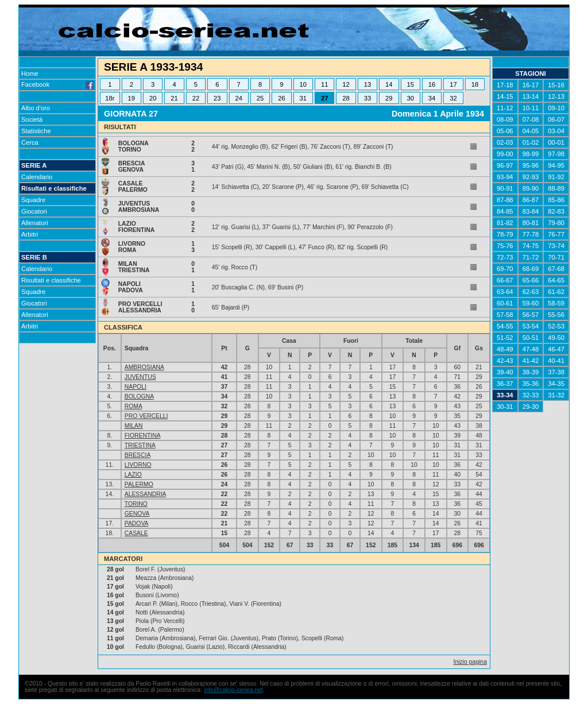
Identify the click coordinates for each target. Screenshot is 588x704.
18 (475, 84)
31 (303, 98)
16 (432, 84)
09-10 (556, 108)
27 (324, 98)
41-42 (531, 361)
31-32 (556, 395)
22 (196, 98)
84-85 (505, 211)
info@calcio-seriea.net (233, 690)
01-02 (531, 142)
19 (131, 98)
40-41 (556, 361)
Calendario (37, 177)
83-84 (531, 211)
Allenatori (35, 223)
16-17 (531, 85)
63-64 (505, 292)
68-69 (531, 269)
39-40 (505, 372)
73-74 (556, 246)
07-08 (531, 119)
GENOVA (137, 514)
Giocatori (34, 211)
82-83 (556, 211)
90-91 (505, 188)
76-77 (556, 234)
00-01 (556, 142)
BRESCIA (138, 455)
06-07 (556, 119)
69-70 (505, 269)
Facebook (57, 84)
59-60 (531, 303)
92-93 (531, 177)
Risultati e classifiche (54, 188)
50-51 (531, 338)
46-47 (556, 349)
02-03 (505, 142)
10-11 (531, 108)
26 (281, 98)
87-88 (505, 200)
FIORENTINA (142, 436)
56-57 (531, 315)
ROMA (134, 406)
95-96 (531, 165)
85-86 (556, 200)
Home (30, 74)
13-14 (531, 96)
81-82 (505, 223)
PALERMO (139, 484)
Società (32, 119)
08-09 (505, 119)
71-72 (531, 257)
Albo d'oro (36, 108)
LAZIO (133, 475)
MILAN (134, 426)
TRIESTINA (140, 445)
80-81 (531, 223)
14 (389, 84)
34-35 (556, 384)
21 (174, 98)
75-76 (505, 246)
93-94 (505, 177)
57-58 (505, 315)
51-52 (505, 338)
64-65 (556, 280)
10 (303, 84)
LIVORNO (138, 465)
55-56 (556, 315)
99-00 (505, 154)
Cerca (30, 142)
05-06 (505, 131)
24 (238, 98)
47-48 (531, 349)
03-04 (556, 131)
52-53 (556, 326)
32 (453, 98)
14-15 (505, 96)
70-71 (556, 257)
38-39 (531, 372)
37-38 (556, 372)
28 (346, 98)
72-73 (505, 257)
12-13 (556, 96)
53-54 (531, 326)
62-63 (531, 292)
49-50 (556, 338)
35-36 (531, 384)
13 (367, 84)
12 (346, 84)
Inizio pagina (470, 662)
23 (217, 98)
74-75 (531, 246)
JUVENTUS (140, 377)
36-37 (505, 384)
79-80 (556, 223)
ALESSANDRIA (145, 494)
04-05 (531, 131)
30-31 (505, 407)
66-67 (505, 280)
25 (260, 98)
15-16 (556, 85)
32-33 (531, 395)
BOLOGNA (139, 397)
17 (453, 84)
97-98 (556, 154)
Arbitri (30, 234)
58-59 (556, 303)
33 (367, 98)
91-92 (556, 177)
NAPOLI (136, 387)
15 (410, 84)
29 (389, 98)
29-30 (531, 407)
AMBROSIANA (144, 367)
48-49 (505, 349)
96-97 (505, 165)
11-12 (505, 108)
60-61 (505, 303)
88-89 (556, 188)
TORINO (136, 504)
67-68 (556, 269)
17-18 (505, 85)
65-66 (531, 280)
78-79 (505, 234)
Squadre (33, 200)
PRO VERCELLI (146, 416)
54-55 (505, 326)
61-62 (556, 292)
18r (110, 98)
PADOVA (136, 523)
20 (153, 98)
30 (410, 98)
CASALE (136, 533)
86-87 (531, 200)
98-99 (531, 154)
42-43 (505, 361)
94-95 (556, 165)
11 (324, 84)
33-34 (505, 395)
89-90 (531, 188)
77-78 (531, 234)
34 (432, 98)
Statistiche (36, 131)
